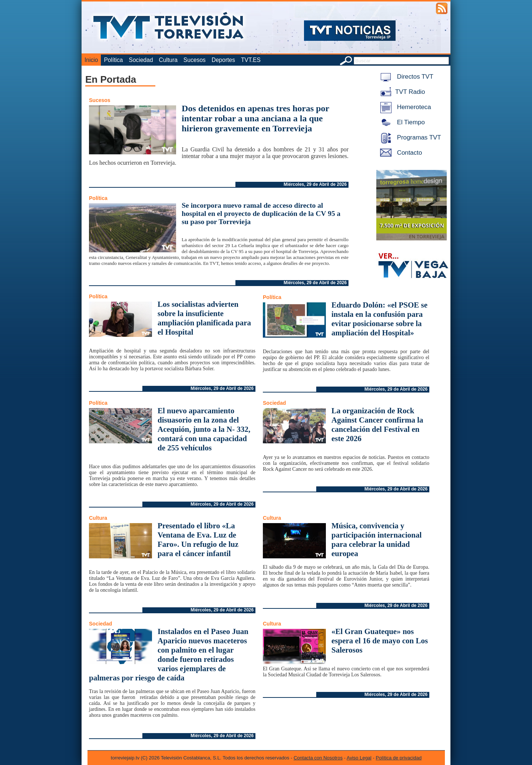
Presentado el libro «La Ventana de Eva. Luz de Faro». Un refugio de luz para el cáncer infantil (198, 540)
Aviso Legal (359, 758)
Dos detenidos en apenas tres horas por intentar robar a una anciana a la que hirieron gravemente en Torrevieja (255, 118)
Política (113, 60)
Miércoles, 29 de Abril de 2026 (315, 184)
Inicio (91, 60)
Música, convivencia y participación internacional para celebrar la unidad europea (376, 540)
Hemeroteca (404, 107)
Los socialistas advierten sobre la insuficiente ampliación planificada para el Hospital (204, 318)
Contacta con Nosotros (318, 758)
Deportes (223, 60)
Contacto (400, 153)
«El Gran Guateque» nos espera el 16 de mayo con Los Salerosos (380, 641)
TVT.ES (251, 60)
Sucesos (195, 60)
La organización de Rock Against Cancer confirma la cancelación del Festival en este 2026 (377, 425)
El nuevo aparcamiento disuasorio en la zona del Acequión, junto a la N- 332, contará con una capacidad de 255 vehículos (204, 429)
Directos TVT (405, 77)
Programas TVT (409, 137)
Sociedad (141, 60)
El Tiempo (401, 122)
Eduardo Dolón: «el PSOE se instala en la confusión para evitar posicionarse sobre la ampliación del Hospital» (379, 319)
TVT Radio (401, 92)
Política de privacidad (399, 758)
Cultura (168, 60)
